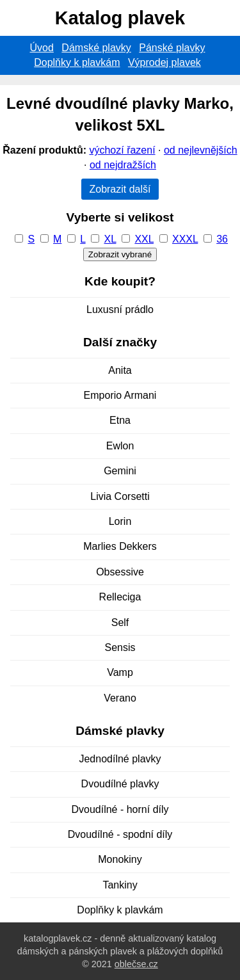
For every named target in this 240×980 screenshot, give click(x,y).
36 (222, 239)
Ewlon (120, 446)
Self (120, 623)
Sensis (120, 647)
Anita (120, 370)
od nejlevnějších (201, 150)
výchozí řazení (122, 150)
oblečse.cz (136, 964)
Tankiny (120, 885)
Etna (120, 420)
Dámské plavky (96, 48)
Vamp (120, 672)
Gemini (120, 471)
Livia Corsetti (120, 496)
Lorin (120, 521)
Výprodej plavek (164, 62)
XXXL (185, 239)
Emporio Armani (120, 395)
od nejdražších (123, 165)
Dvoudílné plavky (120, 784)
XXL (144, 239)
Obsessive (120, 572)
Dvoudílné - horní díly (120, 809)
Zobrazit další (120, 189)
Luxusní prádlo (120, 309)
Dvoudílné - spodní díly (120, 834)
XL (110, 239)
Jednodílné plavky (120, 759)
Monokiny (120, 859)
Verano (120, 698)
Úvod (42, 48)
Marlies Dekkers (120, 546)
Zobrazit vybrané (120, 254)
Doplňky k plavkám (77, 62)
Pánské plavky (172, 48)
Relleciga (120, 597)
